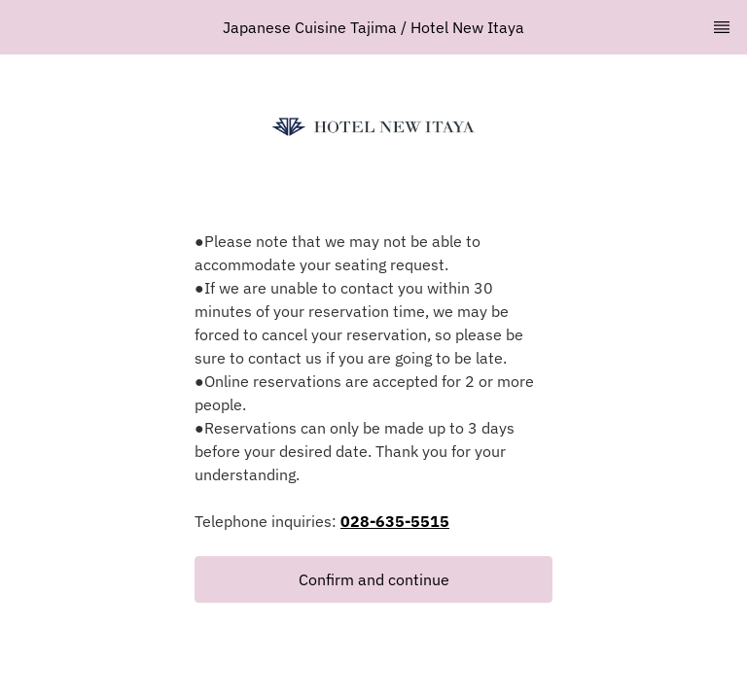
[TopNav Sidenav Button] (722, 27)
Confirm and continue (374, 579)
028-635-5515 (395, 521)
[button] (373, 579)
